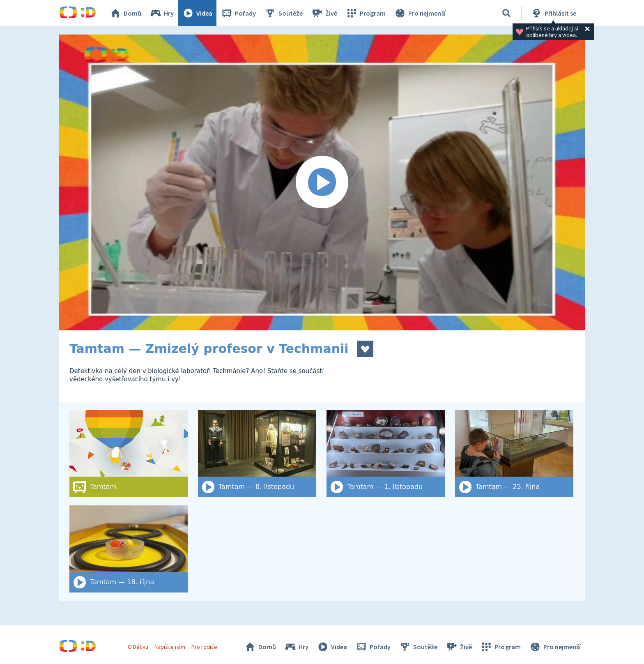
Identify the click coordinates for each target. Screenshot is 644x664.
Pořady (238, 13)
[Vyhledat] (506, 13)
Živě (324, 13)
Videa (197, 13)
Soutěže (283, 13)
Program (366, 13)
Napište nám (170, 647)
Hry (162, 13)
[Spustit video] (322, 182)
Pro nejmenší (420, 13)
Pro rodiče (204, 647)
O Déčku (138, 647)
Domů (125, 13)
